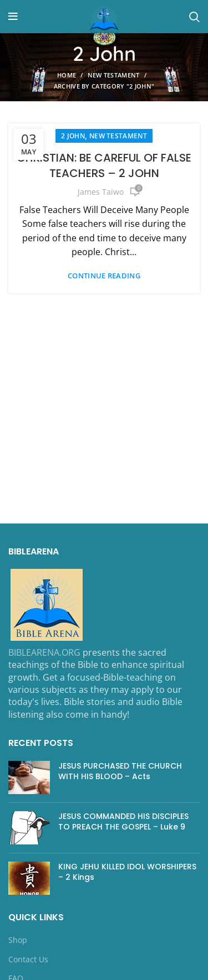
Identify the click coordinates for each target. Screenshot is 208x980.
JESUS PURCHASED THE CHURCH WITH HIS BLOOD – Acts (120, 771)
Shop (18, 940)
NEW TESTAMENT (114, 75)
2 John (73, 136)
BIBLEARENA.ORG (44, 652)
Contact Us (28, 959)
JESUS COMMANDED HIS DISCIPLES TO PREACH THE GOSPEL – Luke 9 (123, 822)
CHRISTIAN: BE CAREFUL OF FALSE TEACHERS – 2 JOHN (104, 165)
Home (67, 75)
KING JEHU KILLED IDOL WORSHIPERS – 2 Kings (127, 872)
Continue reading (104, 276)
